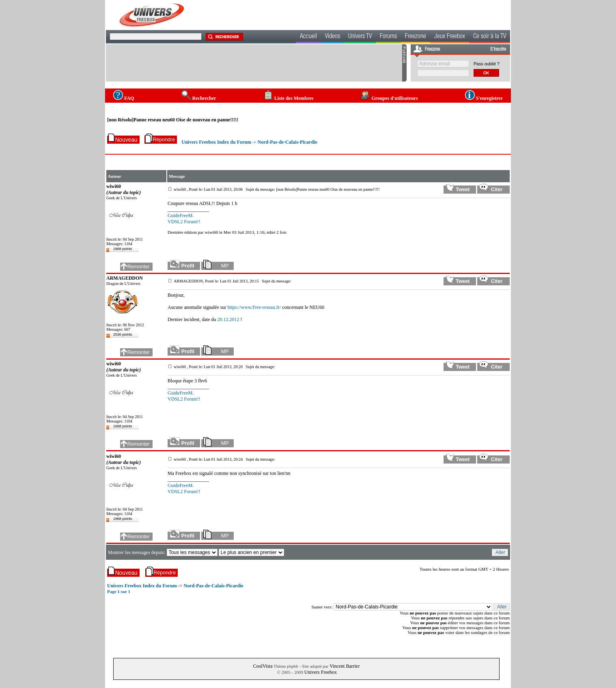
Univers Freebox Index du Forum (216, 142)
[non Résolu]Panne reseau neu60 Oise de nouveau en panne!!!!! (173, 120)
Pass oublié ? (487, 64)
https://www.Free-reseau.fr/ (254, 307)
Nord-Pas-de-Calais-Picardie (287, 142)
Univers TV (360, 37)
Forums (388, 37)
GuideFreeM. (181, 216)
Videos (333, 37)
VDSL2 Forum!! (184, 222)
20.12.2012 (228, 319)
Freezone (416, 37)
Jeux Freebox (450, 37)
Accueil (308, 37)
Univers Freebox (321, 672)
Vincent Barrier (345, 666)
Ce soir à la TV (490, 37)
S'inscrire (498, 50)
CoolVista (263, 666)
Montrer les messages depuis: (137, 552)
